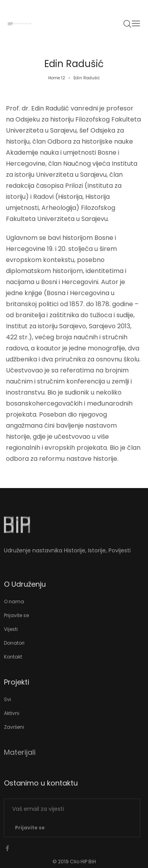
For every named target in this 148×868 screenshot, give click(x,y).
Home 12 (57, 78)
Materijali (20, 752)
